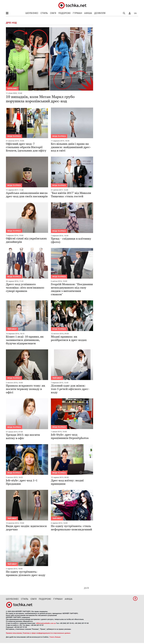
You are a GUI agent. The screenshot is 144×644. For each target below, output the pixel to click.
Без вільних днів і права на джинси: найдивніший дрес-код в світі (71, 147)
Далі (86, 588)
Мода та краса (14, 136)
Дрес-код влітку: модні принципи (67, 482)
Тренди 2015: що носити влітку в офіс (23, 436)
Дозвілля (100, 13)
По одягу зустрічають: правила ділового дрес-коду (26, 573)
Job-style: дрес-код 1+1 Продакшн (22, 482)
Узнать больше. (55, 637)
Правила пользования (14, 633)
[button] (130, 13)
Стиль (44, 13)
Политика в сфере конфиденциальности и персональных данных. (47, 633)
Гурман (77, 13)
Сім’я (53, 13)
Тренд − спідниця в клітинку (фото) (71, 240)
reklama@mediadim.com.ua (46, 623)
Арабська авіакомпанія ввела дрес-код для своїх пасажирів (27, 195)
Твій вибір (12, 329)
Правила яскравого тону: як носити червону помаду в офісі (26, 389)
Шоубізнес (32, 13)
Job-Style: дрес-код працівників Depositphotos (70, 436)
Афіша (88, 13)
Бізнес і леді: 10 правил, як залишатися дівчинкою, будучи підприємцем (25, 340)
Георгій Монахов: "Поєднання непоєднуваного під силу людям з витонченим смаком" (72, 289)
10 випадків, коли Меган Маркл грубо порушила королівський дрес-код (40, 99)
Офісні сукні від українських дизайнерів (26, 240)
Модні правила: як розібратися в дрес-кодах (69, 338)
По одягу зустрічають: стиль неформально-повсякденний (71, 528)
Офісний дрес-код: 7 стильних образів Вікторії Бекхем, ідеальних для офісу (26, 147)
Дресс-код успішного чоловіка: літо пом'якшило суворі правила (25, 288)
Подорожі (64, 13)
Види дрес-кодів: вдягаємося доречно (26, 528)
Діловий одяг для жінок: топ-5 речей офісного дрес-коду (70, 389)
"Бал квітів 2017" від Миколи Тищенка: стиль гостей (71, 195)
